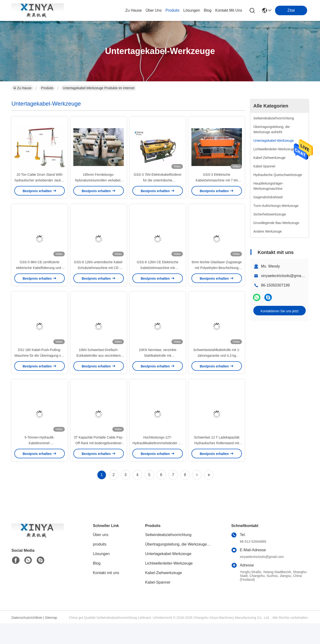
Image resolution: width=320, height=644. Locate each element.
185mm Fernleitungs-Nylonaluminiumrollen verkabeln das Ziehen (99, 185)
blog (208, 10)
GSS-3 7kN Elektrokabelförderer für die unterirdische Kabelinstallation (158, 185)
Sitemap (51, 638)
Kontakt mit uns (106, 593)
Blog (97, 584)
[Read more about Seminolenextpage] (197, 496)
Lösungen (101, 574)
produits (172, 10)
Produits (47, 88)
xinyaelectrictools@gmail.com (286, 276)
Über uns (154, 10)
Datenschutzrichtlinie (27, 638)
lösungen (192, 10)
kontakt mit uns (229, 10)
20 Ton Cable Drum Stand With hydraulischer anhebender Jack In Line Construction (40, 185)
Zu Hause (133, 10)
